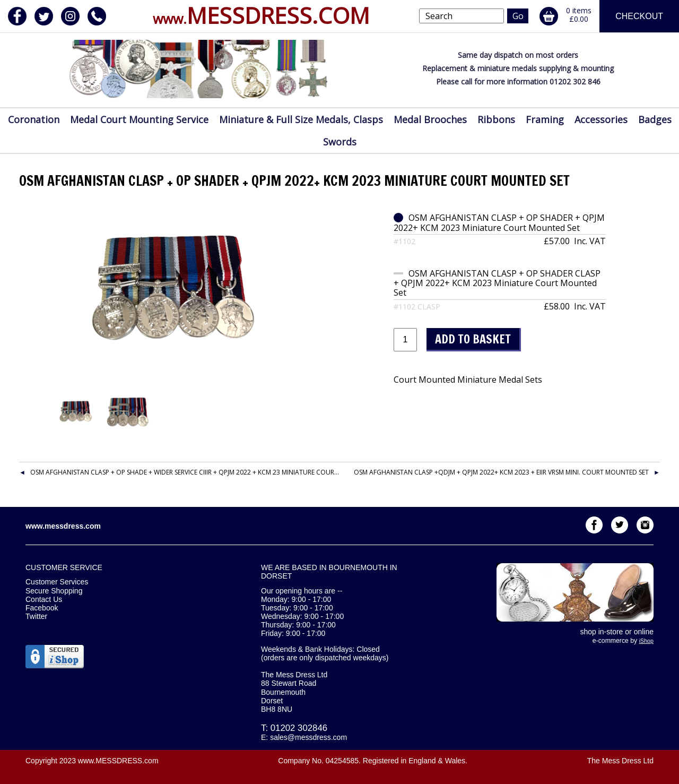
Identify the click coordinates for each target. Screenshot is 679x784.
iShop (646, 641)
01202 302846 (299, 728)
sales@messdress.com (308, 737)
